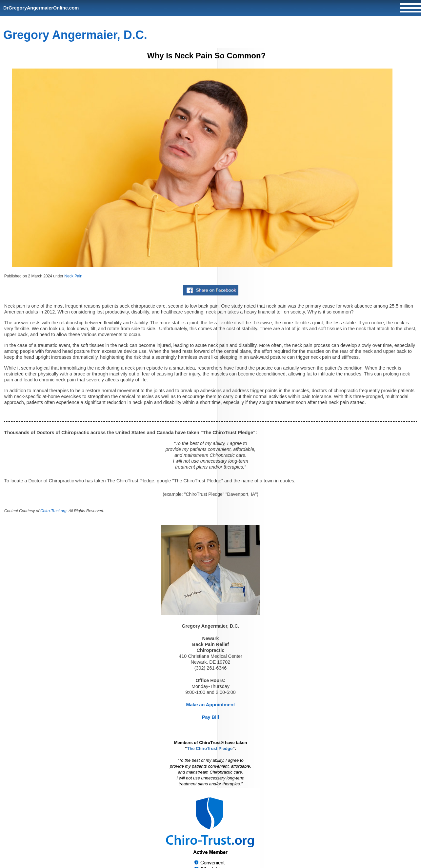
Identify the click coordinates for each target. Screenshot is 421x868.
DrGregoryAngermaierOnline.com (41, 8)
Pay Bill (210, 717)
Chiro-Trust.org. (54, 511)
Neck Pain (73, 276)
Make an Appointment (211, 705)
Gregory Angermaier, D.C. (75, 35)
